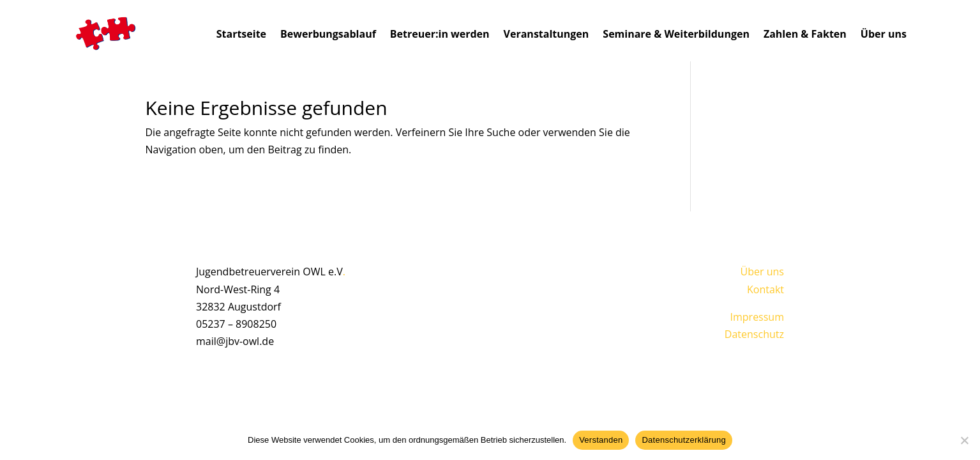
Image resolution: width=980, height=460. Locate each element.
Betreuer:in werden (440, 34)
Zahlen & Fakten (805, 34)
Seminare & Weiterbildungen (676, 34)
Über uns (884, 34)
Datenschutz (754, 334)
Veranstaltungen (547, 34)
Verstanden (601, 440)
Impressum (757, 317)
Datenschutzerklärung (683, 440)
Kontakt (765, 289)
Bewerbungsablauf (328, 34)
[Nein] (964, 440)
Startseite (241, 34)
